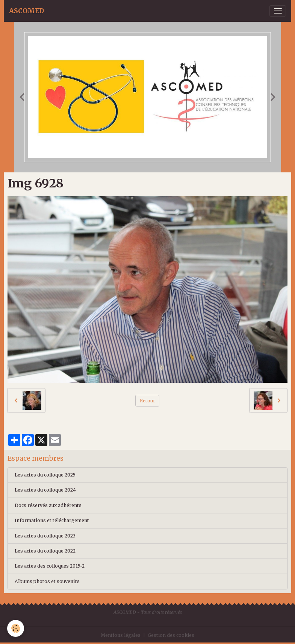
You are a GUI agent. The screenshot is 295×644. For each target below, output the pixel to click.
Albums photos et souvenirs (47, 581)
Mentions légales (121, 635)
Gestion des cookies (171, 635)
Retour (147, 401)
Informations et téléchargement (52, 520)
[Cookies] (16, 628)
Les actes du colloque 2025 (45, 475)
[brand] (26, 11)
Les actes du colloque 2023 (45, 536)
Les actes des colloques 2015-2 (50, 566)
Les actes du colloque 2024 (45, 490)
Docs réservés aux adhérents (48, 505)
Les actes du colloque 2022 (45, 551)
